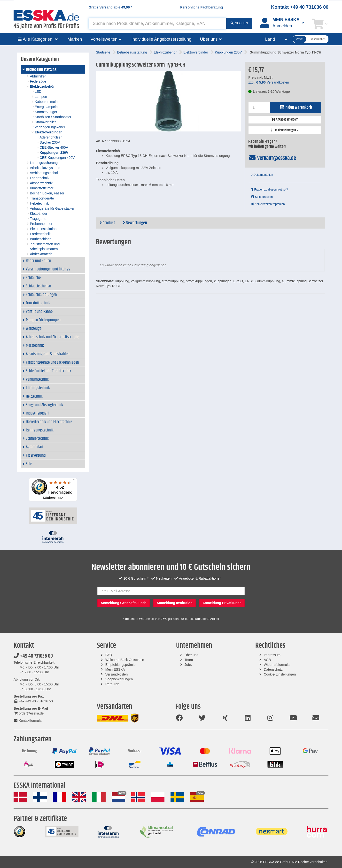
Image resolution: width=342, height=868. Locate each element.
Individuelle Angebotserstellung (161, 39)
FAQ (109, 655)
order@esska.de (29, 713)
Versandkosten (117, 674)
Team (189, 660)
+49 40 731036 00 (33, 656)
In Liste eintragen (285, 130)
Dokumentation (262, 175)
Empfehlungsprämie (120, 665)
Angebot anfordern (285, 120)
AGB (267, 660)
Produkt (107, 223)
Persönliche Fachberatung (202, 7)
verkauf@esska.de (272, 158)
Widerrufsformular (277, 665)
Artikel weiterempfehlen (268, 204)
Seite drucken (262, 197)
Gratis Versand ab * (110, 7)
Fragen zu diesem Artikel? (269, 190)
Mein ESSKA (115, 669)
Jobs (188, 665)
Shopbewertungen (119, 679)
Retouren (112, 684)
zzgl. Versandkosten (269, 82)
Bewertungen (135, 223)
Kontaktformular (28, 721)
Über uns (191, 655)
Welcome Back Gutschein (125, 660)
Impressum (272, 655)
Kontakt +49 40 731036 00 (300, 7)
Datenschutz (273, 669)
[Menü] (74, 481)
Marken (75, 39)
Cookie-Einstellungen (280, 674)
